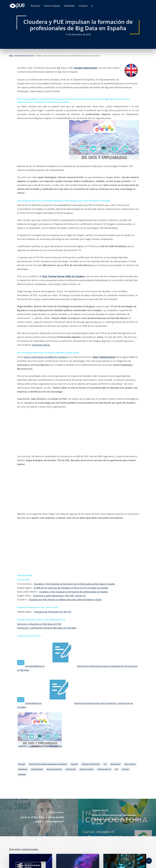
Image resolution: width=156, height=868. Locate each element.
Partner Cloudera (87, 769)
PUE (117, 769)
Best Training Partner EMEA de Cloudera (64, 276)
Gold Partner (71, 769)
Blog (11, 56)
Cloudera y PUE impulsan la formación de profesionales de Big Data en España (74, 584)
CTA (105, 764)
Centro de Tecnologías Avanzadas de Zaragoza (48, 764)
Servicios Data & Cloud (24, 56)
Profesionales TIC (104, 769)
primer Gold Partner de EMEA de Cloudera (45, 357)
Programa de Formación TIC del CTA (53, 612)
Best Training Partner (104, 357)
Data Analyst (116, 764)
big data (22, 764)
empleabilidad (37, 769)
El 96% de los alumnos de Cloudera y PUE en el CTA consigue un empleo (71, 588)
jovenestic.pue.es (41, 345)
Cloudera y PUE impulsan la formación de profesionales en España (73, 592)
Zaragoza (22, 774)
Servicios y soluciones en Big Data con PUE (39, 624)
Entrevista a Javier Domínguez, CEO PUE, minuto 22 (59, 596)
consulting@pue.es (35, 666)
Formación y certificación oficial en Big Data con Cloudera (47, 628)
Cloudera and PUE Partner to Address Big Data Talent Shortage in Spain (65, 600)
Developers (23, 769)
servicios (125, 769)
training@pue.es (33, 703)
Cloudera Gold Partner (91, 764)
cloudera (74, 764)
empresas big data (54, 769)
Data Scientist (130, 764)
